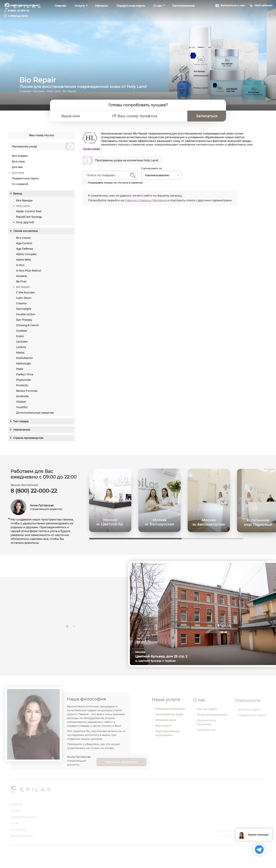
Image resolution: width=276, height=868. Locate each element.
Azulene (21, 278)
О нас (158, 16)
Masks (20, 355)
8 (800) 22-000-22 (19, 11)
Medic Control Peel (29, 213)
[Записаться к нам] (230, 16)
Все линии (23, 240)
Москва (49, 137)
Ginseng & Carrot (27, 327)
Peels (20, 371)
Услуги (80, 16)
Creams (21, 305)
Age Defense (24, 251)
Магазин (102, 16)
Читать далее (94, 149)
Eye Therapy (24, 322)
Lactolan (22, 344)
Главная (60, 16)
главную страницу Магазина (148, 200)
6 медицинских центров (23, 5)
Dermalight (24, 311)
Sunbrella (22, 398)
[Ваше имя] (84, 116)
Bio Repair (23, 289)
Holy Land (54, 91)
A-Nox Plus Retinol (29, 273)
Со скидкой (20, 186)
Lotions (21, 349)
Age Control (24, 245)
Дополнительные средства (35, 415)
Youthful (22, 409)
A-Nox (20, 267)
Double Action (26, 316)
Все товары (20, 158)
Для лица (18, 164)
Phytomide (23, 382)
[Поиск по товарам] (110, 175)
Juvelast (21, 333)
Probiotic (22, 387)
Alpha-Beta (23, 262)
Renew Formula (27, 393)
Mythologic (23, 366)
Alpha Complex (26, 256)
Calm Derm (24, 300)
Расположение (183, 16)
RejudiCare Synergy (29, 219)
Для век (17, 169)
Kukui (20, 338)
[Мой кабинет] (261, 16)
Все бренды (24, 202)
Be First (21, 284)
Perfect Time (25, 377)
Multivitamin (24, 360)
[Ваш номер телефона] (151, 116)
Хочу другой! (25, 224)
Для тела (18, 175)
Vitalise (21, 404)
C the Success (25, 295)
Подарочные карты (131, 16)
